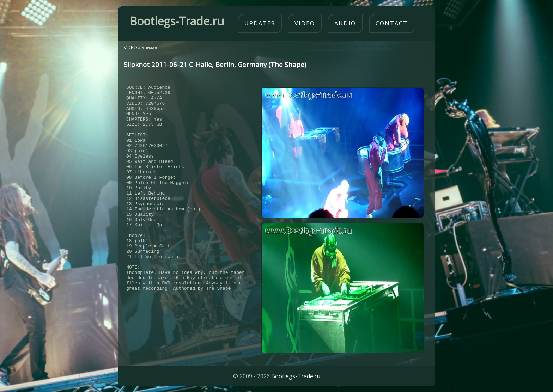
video (305, 23)
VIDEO (130, 47)
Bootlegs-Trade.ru (296, 376)
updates (260, 23)
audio (345, 23)
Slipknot (149, 47)
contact (392, 23)
